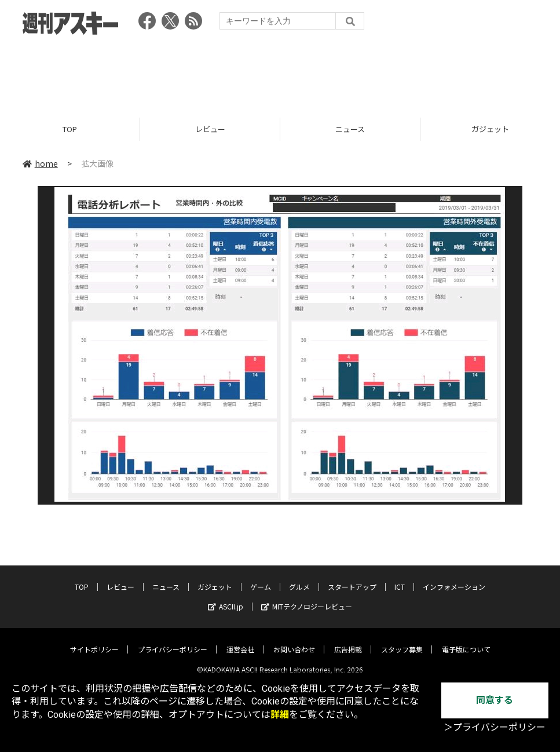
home (40, 163)
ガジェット (215, 578)
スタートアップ (352, 578)
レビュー (210, 129)
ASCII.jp (226, 598)
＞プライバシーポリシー (495, 727)
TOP (70, 129)
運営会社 (240, 640)
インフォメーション (454, 578)
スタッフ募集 (402, 640)
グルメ (299, 578)
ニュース (350, 129)
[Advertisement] (280, 72)
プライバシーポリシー (173, 640)
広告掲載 (348, 640)
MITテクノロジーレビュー (307, 598)
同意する (495, 700)
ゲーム (261, 578)
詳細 (280, 715)
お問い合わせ (294, 640)
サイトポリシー (94, 640)
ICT (400, 578)
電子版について (466, 640)
